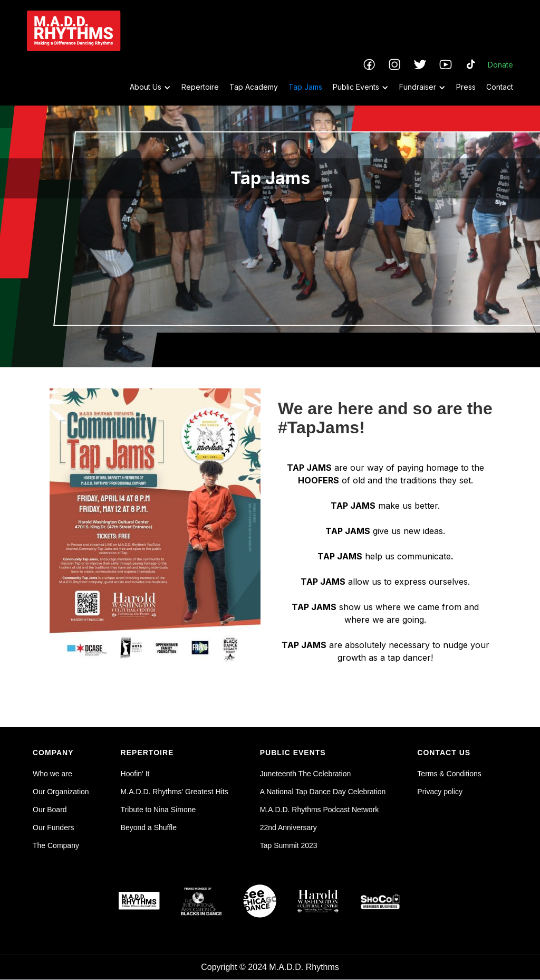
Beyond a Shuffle (149, 827)
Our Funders (54, 827)
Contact (500, 87)
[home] (74, 31)
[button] (145, 87)
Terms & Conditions (449, 774)
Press (466, 87)
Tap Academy (254, 87)
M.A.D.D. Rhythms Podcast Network (320, 810)
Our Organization (61, 792)
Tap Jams (305, 87)
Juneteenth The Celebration (306, 774)
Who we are (52, 774)
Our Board (50, 810)
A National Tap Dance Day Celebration (323, 792)
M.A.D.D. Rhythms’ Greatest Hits (175, 792)
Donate (500, 65)
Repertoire (200, 87)
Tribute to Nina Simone (158, 810)
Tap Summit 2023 (289, 845)
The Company (56, 845)
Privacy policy (440, 792)
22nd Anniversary (288, 827)
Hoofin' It (135, 774)
